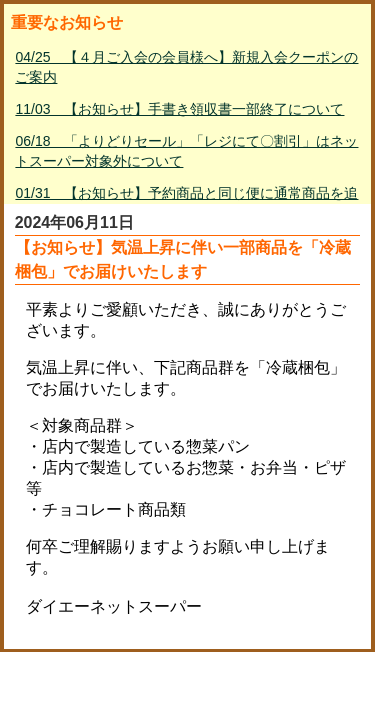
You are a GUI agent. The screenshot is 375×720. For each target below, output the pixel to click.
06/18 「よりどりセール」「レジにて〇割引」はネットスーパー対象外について (186, 151)
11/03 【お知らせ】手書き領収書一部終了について (179, 109)
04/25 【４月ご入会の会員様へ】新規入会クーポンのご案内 (186, 67)
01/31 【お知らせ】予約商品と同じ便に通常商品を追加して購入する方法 (186, 203)
